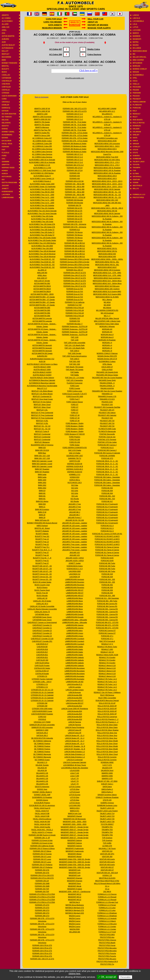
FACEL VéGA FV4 (42, 811)
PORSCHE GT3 (107, 458)
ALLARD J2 (42, 270)
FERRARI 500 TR (75, 205)
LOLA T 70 (75, 778)
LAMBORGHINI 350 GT (75, 590)
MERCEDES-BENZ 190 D (107, 176)
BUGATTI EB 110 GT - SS (42, 566)
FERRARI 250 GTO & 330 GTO (42, 875)
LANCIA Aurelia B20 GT (75, 700)
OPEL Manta (107, 364)
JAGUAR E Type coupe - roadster (75, 542)
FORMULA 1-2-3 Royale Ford (107, 902)
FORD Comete (75, 388)
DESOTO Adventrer (42, 787)
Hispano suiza (8, 168)
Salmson (137, 132)
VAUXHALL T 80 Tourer (107, 848)
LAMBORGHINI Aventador (75, 676)
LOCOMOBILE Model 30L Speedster (75, 768)
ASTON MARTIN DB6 (42, 313)
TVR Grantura (107, 838)
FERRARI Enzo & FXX (75, 289)
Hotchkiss (7, 177)
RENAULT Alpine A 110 (107, 665)
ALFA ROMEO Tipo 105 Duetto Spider (42, 238)
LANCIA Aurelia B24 (75, 711)
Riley (135, 117)
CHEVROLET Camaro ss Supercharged (42, 622)
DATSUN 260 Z (42, 735)
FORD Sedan (75, 445)
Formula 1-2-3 (139, 194)
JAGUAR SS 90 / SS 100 (75, 520)
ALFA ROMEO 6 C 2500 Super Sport (42, 170)
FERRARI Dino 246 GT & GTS (75, 273)
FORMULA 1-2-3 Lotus (107, 908)
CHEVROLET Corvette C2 (42, 631)
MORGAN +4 (107, 343)
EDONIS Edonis (42, 800)
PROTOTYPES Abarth (107, 943)
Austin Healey (8, 45)
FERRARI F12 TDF (75, 305)
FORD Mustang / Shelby (75, 423)
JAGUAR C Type (75, 504)
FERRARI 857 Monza (75, 240)
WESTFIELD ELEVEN (107, 878)
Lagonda (6, 194)
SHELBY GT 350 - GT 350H (107, 781)
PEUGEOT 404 (107, 418)
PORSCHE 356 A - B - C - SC (107, 461)
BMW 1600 (42, 480)
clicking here (75, 974)
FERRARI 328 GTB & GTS (42, 945)
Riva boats (138, 120)
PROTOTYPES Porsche (107, 953)
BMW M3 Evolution (42, 509)
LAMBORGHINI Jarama (75, 625)
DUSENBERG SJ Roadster (42, 797)
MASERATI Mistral (75, 854)
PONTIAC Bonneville (107, 434)
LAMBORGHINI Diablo (75, 647)
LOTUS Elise (75, 789)
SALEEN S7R (107, 768)
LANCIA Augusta (75, 692)
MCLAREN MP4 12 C (107, 111)
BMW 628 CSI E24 (42, 450)
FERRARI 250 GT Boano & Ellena (42, 848)
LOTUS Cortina (75, 787)
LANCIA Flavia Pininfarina (75, 727)
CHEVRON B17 (42, 652)
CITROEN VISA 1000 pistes (42, 709)
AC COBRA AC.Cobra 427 (42, 138)
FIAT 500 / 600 (75, 361)
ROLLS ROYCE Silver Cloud (107, 752)
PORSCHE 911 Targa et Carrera (107, 547)
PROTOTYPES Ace (107, 937)
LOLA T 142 (75, 773)
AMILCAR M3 (42, 273)
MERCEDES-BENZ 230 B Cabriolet (107, 189)
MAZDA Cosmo (75, 916)
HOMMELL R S (75, 474)
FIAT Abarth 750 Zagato (75, 367)
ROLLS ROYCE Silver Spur (107, 735)
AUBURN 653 (42, 356)
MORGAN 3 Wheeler (107, 326)
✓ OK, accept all (107, 977)
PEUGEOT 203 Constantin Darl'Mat (107, 407)
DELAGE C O (42, 762)
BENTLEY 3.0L (42, 410)
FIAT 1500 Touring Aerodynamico (75, 356)
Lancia (136, 15)
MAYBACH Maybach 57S (75, 908)
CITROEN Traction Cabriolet (42, 679)
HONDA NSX (75, 477)
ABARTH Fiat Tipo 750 (42, 130)
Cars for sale (54, 19)
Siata (135, 138)
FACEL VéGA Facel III (42, 808)
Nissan (136, 72)
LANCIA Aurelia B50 (75, 695)
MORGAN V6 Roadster (107, 340)
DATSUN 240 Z (42, 733)
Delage (5, 120)
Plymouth (137, 105)
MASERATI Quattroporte (75, 848)
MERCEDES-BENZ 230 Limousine (107, 144)
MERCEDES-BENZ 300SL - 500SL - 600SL (107, 259)
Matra (136, 42)
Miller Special (140, 57)
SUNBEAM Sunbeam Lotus (107, 805)
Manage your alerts (99, 28)
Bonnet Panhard (9, 63)
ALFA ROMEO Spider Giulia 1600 (42, 184)
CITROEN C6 (42, 676)
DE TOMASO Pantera (42, 744)
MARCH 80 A (75, 808)
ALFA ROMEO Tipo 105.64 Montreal (42, 251)
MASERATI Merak (75, 886)
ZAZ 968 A (107, 892)
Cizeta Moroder (9, 96)
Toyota (136, 165)
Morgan (136, 66)
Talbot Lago (139, 162)
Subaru (136, 156)
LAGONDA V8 (75, 577)
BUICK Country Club (42, 585)
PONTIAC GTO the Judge (107, 442)
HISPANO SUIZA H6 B (75, 466)
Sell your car (96, 19)
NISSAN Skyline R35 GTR (107, 356)
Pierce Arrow (139, 102)
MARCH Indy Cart (75, 813)
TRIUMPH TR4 (107, 832)
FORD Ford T (75, 399)
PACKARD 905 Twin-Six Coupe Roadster (107, 378)
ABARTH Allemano (42, 127)
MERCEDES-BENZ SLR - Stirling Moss (107, 281)
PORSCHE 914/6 (107, 558)
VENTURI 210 (107, 851)
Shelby (136, 135)
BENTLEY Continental (42, 434)
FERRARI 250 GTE (42, 870)
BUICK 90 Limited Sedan (42, 582)
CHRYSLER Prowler (42, 665)
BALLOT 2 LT (42, 388)
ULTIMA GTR (107, 846)
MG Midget (107, 308)
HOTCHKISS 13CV (75, 483)
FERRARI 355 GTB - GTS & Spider (75, 133)
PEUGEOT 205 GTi (107, 410)
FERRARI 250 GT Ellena (42, 851)
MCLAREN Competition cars (107, 138)
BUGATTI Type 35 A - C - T (42, 550)
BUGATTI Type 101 (42, 536)
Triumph (136, 168)
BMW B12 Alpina (42, 501)
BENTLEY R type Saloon (42, 402)
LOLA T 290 (75, 776)
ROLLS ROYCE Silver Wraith (107, 741)
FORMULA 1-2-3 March (107, 921)
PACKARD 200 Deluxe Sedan (107, 375)
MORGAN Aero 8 (107, 335)
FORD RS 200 (75, 439)
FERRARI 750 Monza (75, 232)
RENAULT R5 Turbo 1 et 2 (107, 679)
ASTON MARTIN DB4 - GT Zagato (42, 297)
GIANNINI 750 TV (75, 458)
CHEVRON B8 (42, 647)
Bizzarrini (6, 57)
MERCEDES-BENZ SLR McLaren (107, 286)
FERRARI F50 (75, 318)
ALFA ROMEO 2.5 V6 (42, 165)
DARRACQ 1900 (42, 730)
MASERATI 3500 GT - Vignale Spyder (75, 827)
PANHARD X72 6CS (107, 399)
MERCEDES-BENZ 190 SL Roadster (107, 168)
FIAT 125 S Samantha (75, 380)
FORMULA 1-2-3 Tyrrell (107, 932)
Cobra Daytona (94, 54)
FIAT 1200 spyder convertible (75, 343)
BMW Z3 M (42, 512)
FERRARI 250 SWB (42, 883)
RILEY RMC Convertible (107, 698)
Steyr (135, 150)
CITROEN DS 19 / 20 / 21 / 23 (42, 690)
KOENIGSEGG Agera (75, 566)
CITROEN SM (42, 703)
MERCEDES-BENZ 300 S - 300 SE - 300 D (107, 208)
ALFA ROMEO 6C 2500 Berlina (42, 173)
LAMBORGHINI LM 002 (75, 682)
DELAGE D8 (42, 770)
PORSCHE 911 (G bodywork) (107, 518)
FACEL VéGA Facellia (42, 827)
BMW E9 (42, 491)
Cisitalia (6, 90)
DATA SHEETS (55, 25)
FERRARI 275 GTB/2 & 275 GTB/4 (42, 894)
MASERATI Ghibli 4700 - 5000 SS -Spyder (75, 859)
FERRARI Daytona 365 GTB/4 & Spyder (75, 259)
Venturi (136, 180)
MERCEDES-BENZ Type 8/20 (107, 157)
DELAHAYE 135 (42, 773)
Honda (5, 171)
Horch (5, 174)
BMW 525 (42, 448)
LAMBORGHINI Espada (75, 614)
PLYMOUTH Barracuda (107, 431)
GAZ (3, 159)
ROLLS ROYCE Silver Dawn (107, 725)
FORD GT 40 (75, 415)
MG (134, 54)
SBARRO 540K (107, 776)
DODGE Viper (42, 789)
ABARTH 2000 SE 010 (42, 119)
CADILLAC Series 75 (42, 612)
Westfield (137, 186)
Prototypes (138, 197)
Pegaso (136, 96)
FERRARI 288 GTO (42, 910)
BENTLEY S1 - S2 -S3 (42, 426)
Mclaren (137, 48)
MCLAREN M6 (75, 932)
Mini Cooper (138, 60)
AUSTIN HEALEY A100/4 (42, 372)
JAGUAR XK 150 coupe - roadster (75, 539)
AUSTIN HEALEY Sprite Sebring (42, 378)
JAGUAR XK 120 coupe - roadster (75, 523)
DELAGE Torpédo (42, 765)
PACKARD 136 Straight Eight (107, 372)
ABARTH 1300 (42, 114)
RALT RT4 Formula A (107, 641)
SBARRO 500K (107, 773)
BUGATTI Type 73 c (42, 547)
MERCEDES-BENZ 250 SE (107, 211)
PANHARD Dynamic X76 (107, 396)
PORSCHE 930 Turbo (107, 563)
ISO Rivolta (75, 499)
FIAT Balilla (75, 372)
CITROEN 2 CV (42, 684)
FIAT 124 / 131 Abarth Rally (75, 345)
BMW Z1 (42, 507)
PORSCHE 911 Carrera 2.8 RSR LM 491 (107, 534)
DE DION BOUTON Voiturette (42, 738)
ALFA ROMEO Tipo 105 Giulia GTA (42, 224)
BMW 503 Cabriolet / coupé (42, 461)
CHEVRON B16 (42, 649)
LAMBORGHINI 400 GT (75, 593)
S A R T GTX (107, 765)
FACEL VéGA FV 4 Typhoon (42, 832)
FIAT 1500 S (75, 351)
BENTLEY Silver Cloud (42, 404)
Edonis (5, 138)
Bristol (5, 66)
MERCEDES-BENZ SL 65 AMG (107, 297)
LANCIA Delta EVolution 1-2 (75, 752)
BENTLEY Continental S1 (42, 396)
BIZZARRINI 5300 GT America (42, 445)
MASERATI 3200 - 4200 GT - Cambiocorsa (75, 892)
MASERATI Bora (75, 883)
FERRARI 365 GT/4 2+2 (75, 165)
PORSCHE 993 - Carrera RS (107, 609)
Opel (135, 78)
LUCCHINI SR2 (75, 805)
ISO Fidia (75, 485)
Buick (4, 72)
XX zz (107, 889)
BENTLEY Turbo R (42, 431)
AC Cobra (6, 18)
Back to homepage (42, 97)
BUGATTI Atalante (42, 531)
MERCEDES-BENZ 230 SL (107, 248)
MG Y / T (107, 316)
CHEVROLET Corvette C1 (42, 625)
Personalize (125, 977)
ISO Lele (75, 496)
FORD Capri (75, 386)
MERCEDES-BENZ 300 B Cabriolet (107, 213)
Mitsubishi (137, 63)
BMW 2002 (42, 483)
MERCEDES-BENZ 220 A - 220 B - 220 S (107, 181)
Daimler (5, 105)
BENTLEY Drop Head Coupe (42, 399)
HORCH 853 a (75, 480)
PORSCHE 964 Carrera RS (107, 604)
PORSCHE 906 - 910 (107, 496)
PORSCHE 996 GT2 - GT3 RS (107, 622)
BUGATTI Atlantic (42, 534)
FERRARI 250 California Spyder (42, 846)
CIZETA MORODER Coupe (42, 711)
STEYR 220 (107, 800)
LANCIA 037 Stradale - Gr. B (75, 746)
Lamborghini (8, 197)
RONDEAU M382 (107, 762)
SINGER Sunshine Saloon (107, 795)
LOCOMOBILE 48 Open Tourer (75, 765)
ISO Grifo (75, 488)
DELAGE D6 (42, 768)
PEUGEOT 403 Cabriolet (107, 415)
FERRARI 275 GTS (42, 905)
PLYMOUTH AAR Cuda (107, 429)
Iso (3, 180)
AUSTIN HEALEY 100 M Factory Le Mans (42, 364)
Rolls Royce (139, 123)
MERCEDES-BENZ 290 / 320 (107, 200)
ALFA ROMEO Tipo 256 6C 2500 (42, 189)
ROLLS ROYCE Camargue (107, 717)
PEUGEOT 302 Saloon (107, 413)
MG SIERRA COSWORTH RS (107, 310)
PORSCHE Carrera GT (107, 631)
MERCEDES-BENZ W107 (107, 267)
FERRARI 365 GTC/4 (75, 168)
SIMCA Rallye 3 (107, 792)
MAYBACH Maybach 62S (75, 913)
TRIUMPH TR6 (107, 835)
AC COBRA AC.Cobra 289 (42, 144)
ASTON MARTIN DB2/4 (42, 286)
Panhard (137, 93)
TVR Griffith (107, 843)
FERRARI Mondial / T (75, 324)
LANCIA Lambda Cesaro (75, 690)
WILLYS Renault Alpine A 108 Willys (107, 883)
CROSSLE (42, 719)
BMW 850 (42, 504)
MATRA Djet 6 (75, 902)
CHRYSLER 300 (42, 660)
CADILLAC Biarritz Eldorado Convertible (42, 609)
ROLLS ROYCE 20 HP (107, 703)
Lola (135, 24)
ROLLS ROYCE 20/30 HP (107, 711)
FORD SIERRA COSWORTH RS (75, 448)
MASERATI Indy (75, 870)
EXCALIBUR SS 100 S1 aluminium (42, 805)
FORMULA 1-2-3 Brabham (107, 913)
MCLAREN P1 (107, 114)
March (136, 33)
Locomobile (138, 21)
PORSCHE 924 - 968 (107, 596)
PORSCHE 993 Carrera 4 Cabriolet (107, 453)
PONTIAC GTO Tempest (107, 439)
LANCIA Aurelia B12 (75, 706)
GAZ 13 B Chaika (75, 450)
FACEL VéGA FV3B (42, 813)
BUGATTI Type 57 (42, 563)
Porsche (137, 108)
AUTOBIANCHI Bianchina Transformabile (42, 386)
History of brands (98, 25)
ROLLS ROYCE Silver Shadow (107, 730)
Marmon (136, 36)
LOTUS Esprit (75, 792)
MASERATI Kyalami (75, 889)
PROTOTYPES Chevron (107, 940)
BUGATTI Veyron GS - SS (42, 574)
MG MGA (107, 302)
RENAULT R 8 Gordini (107, 657)
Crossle (6, 102)
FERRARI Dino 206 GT (75, 270)
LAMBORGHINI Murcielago (75, 668)
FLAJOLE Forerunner (75, 383)
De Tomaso (7, 117)
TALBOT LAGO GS (107, 808)
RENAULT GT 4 (107, 644)
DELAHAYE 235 (42, 784)
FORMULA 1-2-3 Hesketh (107, 918)
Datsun (5, 111)
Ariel (4, 30)
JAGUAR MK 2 (75, 512)
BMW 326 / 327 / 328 (42, 456)
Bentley (5, 54)
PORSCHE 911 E (107, 448)
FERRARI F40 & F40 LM (75, 308)
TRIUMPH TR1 (107, 827)
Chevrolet (7, 81)
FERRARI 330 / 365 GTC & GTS (42, 959)
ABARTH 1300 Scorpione (42, 117)
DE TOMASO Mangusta (42, 754)
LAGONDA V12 (75, 574)
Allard (5, 24)
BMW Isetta (42, 474)
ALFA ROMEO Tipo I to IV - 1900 (42, 195)
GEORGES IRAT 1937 (75, 456)
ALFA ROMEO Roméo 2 (42, 181)
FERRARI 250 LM (42, 881)
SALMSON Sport (107, 770)
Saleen (136, 129)
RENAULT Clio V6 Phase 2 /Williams (107, 692)
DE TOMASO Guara (42, 760)
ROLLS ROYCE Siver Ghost (107, 744)
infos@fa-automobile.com (75, 78)
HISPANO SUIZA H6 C (75, 469)
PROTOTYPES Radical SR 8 (107, 961)
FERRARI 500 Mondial (75, 200)
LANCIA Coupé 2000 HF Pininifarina (75, 709)
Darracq (6, 108)
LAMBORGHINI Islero (75, 631)
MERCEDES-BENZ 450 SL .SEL (107, 262)
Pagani (136, 90)
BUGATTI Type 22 (42, 544)
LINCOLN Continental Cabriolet (75, 762)
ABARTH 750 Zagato (42, 122)
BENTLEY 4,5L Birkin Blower (42, 391)
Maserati (137, 39)
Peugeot (137, 99)
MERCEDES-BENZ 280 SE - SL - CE (107, 192)
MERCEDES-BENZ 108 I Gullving (107, 289)
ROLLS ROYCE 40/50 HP (107, 714)
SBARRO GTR (107, 778)
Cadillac (6, 75)
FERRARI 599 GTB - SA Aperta (75, 224)
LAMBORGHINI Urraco (75, 633)
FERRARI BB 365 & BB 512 (75, 243)
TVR (134, 171)
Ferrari (5, 147)
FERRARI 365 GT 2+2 (75, 154)
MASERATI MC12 (75, 894)
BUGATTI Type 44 (42, 555)
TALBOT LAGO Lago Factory (107, 811)
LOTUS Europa (75, 795)
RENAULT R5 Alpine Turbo (107, 647)
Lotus (135, 27)
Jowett (5, 188)
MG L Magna (107, 300)
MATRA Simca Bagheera (75, 905)
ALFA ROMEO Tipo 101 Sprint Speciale (42, 211)
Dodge (5, 129)
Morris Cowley (140, 69)
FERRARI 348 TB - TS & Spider (75, 122)
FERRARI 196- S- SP (42, 838)
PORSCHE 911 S (107, 526)
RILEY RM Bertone (107, 695)
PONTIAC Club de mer (107, 437)
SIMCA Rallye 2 (107, 789)
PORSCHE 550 (107, 488)
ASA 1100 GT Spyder (42, 281)
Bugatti (5, 69)
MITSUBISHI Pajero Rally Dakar (107, 324)
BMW (4, 60)
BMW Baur (42, 453)
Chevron (6, 84)
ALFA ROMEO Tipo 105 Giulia (42, 216)
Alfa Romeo (7, 21)
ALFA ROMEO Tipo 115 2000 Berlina (42, 243)
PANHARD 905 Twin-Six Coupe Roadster (107, 391)
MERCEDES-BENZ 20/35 (107, 141)
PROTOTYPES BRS (107, 935)
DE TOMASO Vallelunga (42, 741)
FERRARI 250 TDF (42, 889)
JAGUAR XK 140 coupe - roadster (75, 531)
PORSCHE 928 (107, 574)
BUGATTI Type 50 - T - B (42, 558)
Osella (136, 84)
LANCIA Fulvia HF (75, 730)
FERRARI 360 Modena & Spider (75, 144)
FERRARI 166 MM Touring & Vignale (42, 835)
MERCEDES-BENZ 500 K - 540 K (107, 146)
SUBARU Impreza (107, 803)
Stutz (135, 153)
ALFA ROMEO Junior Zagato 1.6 (42, 178)
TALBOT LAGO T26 (107, 819)
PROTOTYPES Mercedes (107, 948)
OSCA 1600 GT (107, 367)
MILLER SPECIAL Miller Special (107, 318)
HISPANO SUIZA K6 (75, 472)
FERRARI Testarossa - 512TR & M (75, 326)
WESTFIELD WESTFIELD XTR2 (107, 881)
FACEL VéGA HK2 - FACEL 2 (42, 830)
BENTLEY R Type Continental (42, 413)
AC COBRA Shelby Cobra (42, 141)
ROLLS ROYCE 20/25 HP (107, 706)
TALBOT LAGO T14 (107, 813)
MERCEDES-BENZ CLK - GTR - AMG (107, 273)
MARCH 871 (75, 811)
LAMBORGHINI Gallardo (75, 657)
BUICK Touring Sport (42, 590)
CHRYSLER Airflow (42, 663)
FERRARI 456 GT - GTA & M (75, 197)
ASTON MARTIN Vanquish (42, 345)
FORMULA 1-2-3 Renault (107, 897)
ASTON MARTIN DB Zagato (42, 353)
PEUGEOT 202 (107, 404)
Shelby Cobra (94, 49)
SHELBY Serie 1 (107, 784)
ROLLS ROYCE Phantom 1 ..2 (107, 719)
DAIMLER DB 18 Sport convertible (42, 725)
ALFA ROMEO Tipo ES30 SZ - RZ (42, 259)
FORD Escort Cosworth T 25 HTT (75, 394)
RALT (135, 111)
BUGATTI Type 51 (42, 561)
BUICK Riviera (42, 587)
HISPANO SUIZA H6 (75, 464)
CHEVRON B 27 (42, 644)
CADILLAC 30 (42, 598)
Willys (136, 188)
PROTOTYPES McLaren (107, 959)
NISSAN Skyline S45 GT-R (107, 359)
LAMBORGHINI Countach (75, 639)
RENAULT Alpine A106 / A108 (107, 655)
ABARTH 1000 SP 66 (42, 109)
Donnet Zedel (8, 132)
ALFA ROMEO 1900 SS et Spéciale (42, 160)
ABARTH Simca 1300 (42, 135)
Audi (4, 42)
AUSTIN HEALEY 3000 (42, 367)
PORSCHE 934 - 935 (107, 579)
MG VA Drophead (107, 313)
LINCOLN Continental (75, 760)
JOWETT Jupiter (75, 563)
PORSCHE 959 (107, 587)
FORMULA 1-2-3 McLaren (107, 924)
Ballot (5, 51)
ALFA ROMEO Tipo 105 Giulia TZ (42, 230)
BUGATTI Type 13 (42, 539)
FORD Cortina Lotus (75, 391)
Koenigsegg (7, 191)
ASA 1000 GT (42, 278)
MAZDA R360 (75, 929)
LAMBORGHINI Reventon (75, 582)
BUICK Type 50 (42, 593)
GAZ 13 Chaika (75, 453)
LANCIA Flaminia (75, 722)
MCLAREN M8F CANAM (107, 109)
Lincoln (136, 18)
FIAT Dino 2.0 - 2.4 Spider (75, 378)
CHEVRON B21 (42, 655)
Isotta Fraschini (9, 183)
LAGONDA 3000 (75, 571)
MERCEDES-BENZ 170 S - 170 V (107, 162)
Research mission (52, 28)
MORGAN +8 (107, 348)
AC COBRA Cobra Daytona (42, 149)
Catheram (6, 78)
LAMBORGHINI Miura (75, 598)
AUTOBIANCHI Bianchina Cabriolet (42, 380)
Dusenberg (7, 135)
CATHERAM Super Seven (42, 617)
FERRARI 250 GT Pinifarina (42, 865)
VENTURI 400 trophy (107, 859)
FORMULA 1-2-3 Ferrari (107, 905)
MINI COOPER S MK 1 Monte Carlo (107, 321)
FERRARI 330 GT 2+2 (75, 114)
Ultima (136, 174)
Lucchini (137, 30)
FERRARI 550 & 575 (75, 208)
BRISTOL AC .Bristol (42, 528)
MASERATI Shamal (75, 816)
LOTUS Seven (75, 803)
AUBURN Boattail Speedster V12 (42, 359)
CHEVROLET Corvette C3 (42, 633)
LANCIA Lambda (75, 687)
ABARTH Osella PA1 (42, 133)
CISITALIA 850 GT (42, 671)
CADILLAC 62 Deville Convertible (42, 606)
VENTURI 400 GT (107, 867)
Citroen (5, 93)
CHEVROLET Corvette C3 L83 (42, 639)
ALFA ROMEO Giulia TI (42, 176)
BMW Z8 (42, 515)
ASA (3, 33)
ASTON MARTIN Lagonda (42, 318)
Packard (137, 87)
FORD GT (75, 404)
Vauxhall (137, 177)
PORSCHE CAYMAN (107, 456)
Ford (4, 156)
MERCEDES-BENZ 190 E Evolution (107, 270)
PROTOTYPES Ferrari (107, 945)
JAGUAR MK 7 (75, 515)
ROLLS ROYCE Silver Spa (107, 733)
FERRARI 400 (75, 173)
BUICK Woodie (42, 596)
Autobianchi (7, 48)
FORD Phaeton (75, 437)
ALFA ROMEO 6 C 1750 (42, 168)
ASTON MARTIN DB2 (42, 283)
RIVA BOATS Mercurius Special (107, 700)
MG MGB (107, 305)
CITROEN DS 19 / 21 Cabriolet (42, 692)
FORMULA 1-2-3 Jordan (107, 926)
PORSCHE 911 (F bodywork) (107, 504)
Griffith (5, 165)
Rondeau (137, 126)
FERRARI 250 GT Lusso (42, 857)
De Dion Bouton (9, 114)
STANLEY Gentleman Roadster (107, 797)
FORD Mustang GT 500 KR (75, 434)
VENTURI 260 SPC (107, 854)
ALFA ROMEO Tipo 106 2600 (42, 246)
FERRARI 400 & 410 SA (75, 181)
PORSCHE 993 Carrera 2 (107, 450)
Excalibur (6, 141)
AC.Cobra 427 (56, 49)
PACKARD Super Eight (107, 380)
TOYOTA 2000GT (107, 824)
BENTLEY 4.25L (42, 421)
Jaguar (5, 186)
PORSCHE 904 (107, 491)
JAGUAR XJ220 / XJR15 (75, 558)
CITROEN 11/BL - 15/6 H (42, 682)
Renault (137, 114)
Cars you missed (53, 22)
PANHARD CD (107, 394)
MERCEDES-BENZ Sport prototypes (107, 278)
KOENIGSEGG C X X (75, 569)
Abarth (5, 15)
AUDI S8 (42, 361)
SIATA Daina (107, 787)
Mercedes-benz (140, 51)
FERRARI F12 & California (75, 302)
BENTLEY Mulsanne (42, 442)
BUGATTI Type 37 (42, 552)
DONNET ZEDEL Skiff (42, 795)
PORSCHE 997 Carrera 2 (107, 445)
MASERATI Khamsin (75, 878)
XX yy (107, 886)
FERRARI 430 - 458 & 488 (75, 184)
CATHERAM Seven (42, 614)
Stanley (136, 147)
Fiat (3, 150)
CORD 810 (42, 717)
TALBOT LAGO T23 (107, 816)
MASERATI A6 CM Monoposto (75, 819)
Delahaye (6, 123)
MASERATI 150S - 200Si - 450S (75, 822)
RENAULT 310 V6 (107, 652)
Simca (135, 141)
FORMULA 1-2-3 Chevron (107, 894)
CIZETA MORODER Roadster (42, 714)
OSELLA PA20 (107, 370)
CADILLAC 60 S (42, 604)
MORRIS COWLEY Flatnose (107, 353)
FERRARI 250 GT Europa (42, 854)
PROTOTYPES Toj (107, 964)
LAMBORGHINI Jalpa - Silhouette (75, 620)
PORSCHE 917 (107, 501)
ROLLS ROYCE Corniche (107, 757)
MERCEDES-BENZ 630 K (107, 149)
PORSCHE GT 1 (107, 636)
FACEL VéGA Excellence (42, 819)
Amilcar (5, 27)
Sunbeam (137, 159)
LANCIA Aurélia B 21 (75, 684)
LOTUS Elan (75, 797)
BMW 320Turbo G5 (42, 520)
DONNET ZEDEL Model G (42, 792)
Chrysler (6, 87)
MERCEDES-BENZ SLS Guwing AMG (107, 291)
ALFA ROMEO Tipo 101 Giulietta (42, 205)
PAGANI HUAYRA (107, 388)
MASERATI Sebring (75, 840)
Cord (4, 99)
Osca (135, 81)
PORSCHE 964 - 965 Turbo (107, 601)
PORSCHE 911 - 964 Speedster (107, 598)
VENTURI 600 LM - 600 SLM (107, 873)
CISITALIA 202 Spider (42, 668)
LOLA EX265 (75, 770)
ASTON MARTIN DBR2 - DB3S (42, 294)
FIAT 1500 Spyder (75, 353)
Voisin (135, 183)
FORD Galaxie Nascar (75, 402)
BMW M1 (42, 493)
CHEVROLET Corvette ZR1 (42, 641)
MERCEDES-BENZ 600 (107, 254)
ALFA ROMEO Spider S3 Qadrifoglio (42, 187)
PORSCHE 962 (107, 585)
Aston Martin (8, 36)
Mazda (136, 45)
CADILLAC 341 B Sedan (42, 601)
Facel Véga (7, 144)
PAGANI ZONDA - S (107, 383)
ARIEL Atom (42, 275)
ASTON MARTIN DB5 (42, 308)
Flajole (5, 153)
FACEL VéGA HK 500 (42, 822)
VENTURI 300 (107, 857)
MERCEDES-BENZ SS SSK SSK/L (107, 160)
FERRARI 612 (75, 230)
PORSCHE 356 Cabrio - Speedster (107, 477)
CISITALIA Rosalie (42, 674)
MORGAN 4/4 (107, 329)
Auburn (5, 39)
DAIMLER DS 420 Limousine (42, 727)
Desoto (5, 126)
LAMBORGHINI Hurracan (75, 579)
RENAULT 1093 (107, 649)
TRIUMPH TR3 (107, 830)
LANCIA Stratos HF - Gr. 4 (75, 735)
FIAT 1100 (75, 337)
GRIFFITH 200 (75, 461)
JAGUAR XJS (75, 552)
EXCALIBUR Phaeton (42, 803)
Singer (136, 144)
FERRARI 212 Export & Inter (42, 840)
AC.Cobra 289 (56, 54)
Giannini (5, 162)
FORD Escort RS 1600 (75, 396)
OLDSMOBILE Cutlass (107, 361)
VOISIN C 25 (107, 875)
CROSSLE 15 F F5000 (42, 722)
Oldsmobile (138, 75)
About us (93, 22)
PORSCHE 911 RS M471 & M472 (107, 536)
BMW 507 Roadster (42, 469)
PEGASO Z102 (107, 402)
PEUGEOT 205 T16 (107, 421)
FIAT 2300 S (75, 359)
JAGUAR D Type (75, 507)
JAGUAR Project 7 (75, 518)
